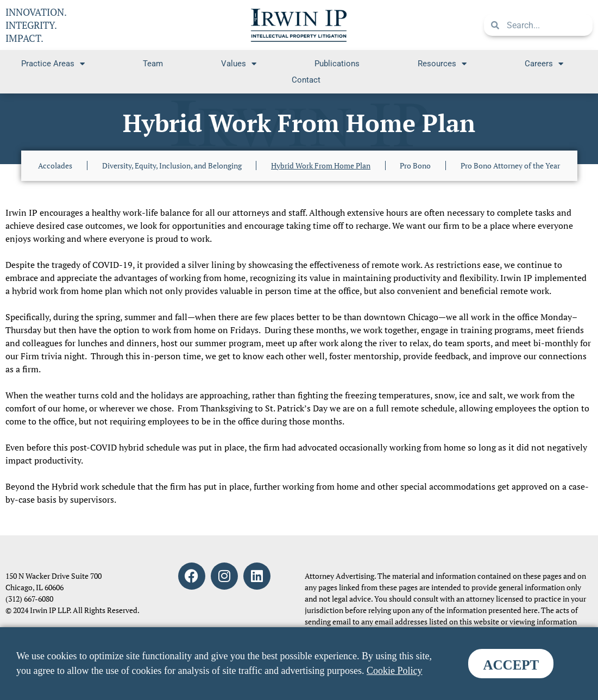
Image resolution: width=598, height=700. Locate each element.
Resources (442, 64)
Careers (544, 64)
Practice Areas (53, 64)
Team (153, 64)
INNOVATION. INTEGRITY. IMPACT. (36, 25)
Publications (337, 64)
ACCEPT (511, 665)
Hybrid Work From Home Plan (321, 165)
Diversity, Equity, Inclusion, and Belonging (172, 165)
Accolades (55, 165)
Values (239, 64)
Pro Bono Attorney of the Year (510, 165)
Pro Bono (415, 165)
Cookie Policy (395, 671)
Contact (306, 80)
